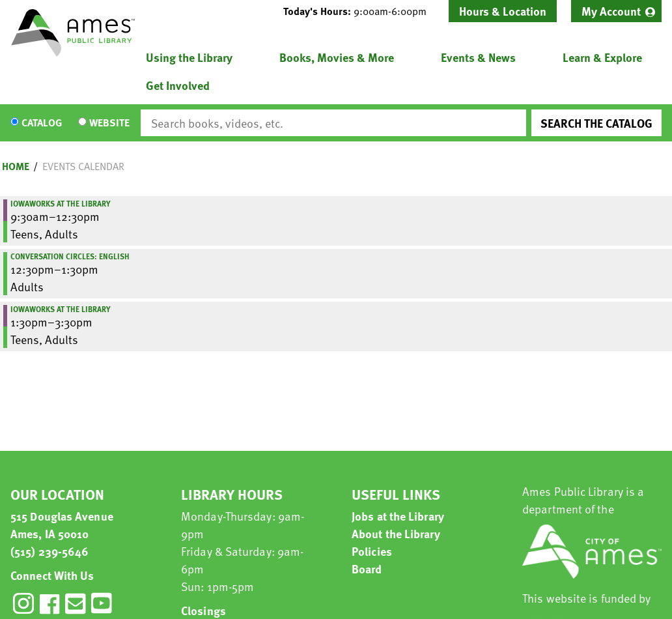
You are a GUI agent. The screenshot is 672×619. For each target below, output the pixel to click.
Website (109, 123)
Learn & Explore (602, 57)
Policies (372, 551)
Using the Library (189, 57)
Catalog (42, 123)
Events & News (478, 57)
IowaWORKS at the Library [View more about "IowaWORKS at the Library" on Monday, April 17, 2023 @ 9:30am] (61, 203)
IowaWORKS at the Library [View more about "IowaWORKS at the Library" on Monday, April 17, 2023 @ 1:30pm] (61, 309)
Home (16, 166)
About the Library (396, 533)
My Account (611, 11)
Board (367, 569)
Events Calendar (83, 166)
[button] (360, 11)
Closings (203, 610)
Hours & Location (503, 11)
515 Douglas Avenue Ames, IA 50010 (62, 525)
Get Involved (178, 85)
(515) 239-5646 (49, 551)
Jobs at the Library (398, 516)
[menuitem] (616, 11)
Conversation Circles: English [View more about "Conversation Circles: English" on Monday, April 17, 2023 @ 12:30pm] (70, 256)
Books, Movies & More (337, 57)
